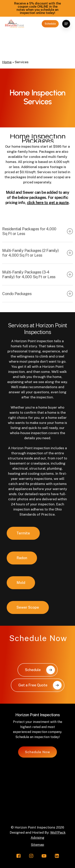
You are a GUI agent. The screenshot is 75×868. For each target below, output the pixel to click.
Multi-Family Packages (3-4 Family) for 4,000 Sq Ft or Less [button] (37, 274)
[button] (66, 24)
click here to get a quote (48, 203)
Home (7, 62)
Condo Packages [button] (37, 294)
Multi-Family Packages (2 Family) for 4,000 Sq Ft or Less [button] (37, 253)
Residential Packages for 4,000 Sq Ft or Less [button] (37, 231)
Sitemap (37, 845)
